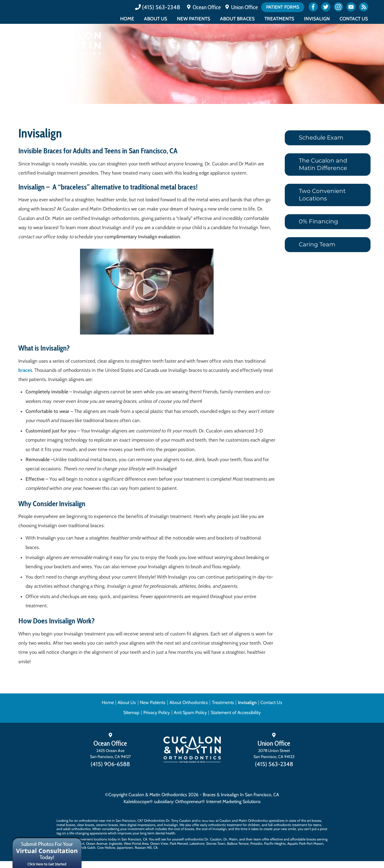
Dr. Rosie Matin (206, 821)
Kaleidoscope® (138, 802)
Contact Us (354, 19)
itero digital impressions (138, 825)
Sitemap (131, 713)
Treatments (279, 19)
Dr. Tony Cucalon (178, 820)
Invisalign (317, 19)
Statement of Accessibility (236, 713)
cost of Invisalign (214, 829)
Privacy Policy (157, 713)
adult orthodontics (77, 829)
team (257, 839)
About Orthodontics (189, 702)
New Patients (194, 19)
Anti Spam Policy (190, 713)
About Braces (237, 19)
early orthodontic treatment (221, 825)
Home (127, 19)
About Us (156, 19)
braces (25, 370)
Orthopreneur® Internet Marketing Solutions (218, 802)
